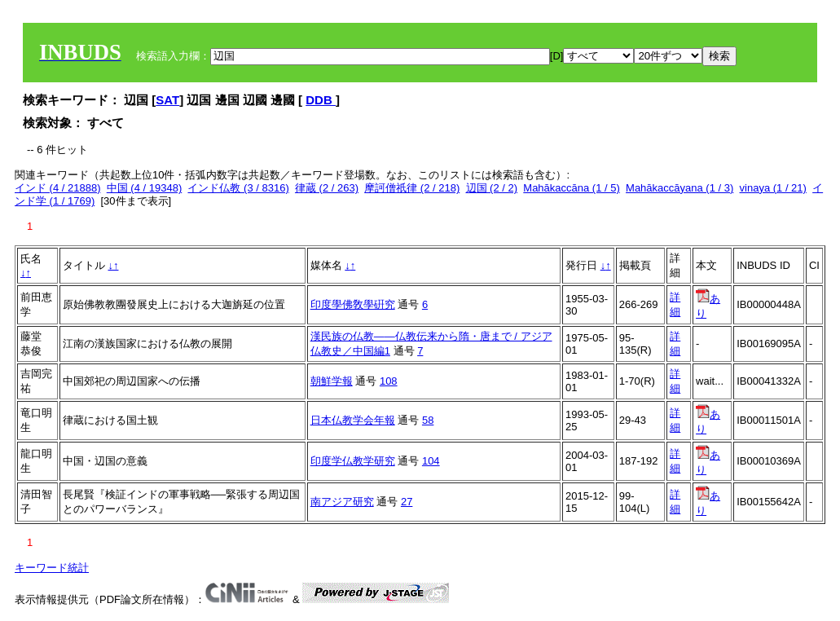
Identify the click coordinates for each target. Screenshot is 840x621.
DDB (321, 100)
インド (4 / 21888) (58, 188)
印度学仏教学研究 (353, 461)
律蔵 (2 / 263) (327, 188)
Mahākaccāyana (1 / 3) (679, 188)
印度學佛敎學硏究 (353, 304)
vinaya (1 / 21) (773, 188)
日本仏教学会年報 (353, 420)
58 (428, 420)
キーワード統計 (52, 568)
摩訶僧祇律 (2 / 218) (412, 188)
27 (407, 502)
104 (431, 461)
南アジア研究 (342, 502)
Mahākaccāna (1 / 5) (572, 188)
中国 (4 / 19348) (145, 188)
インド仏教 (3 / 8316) (238, 188)
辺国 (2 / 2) (492, 188)
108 (389, 381)
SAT (167, 100)
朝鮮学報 (332, 381)
